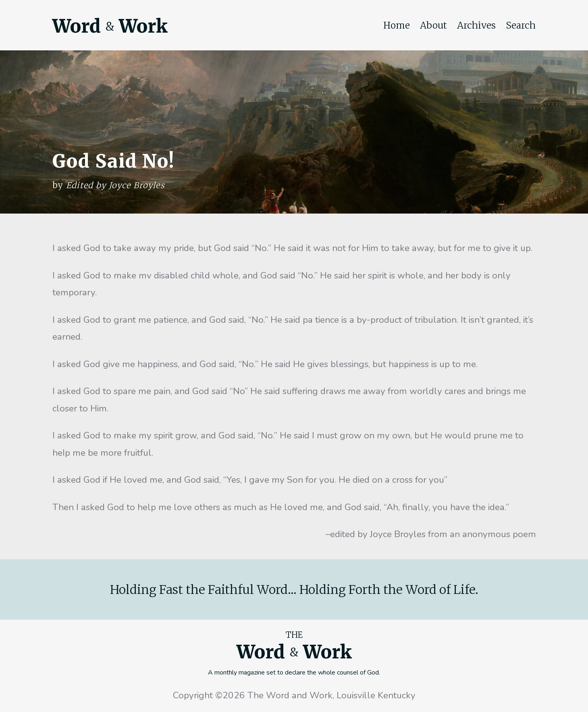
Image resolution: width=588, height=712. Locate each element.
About (433, 25)
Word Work (110, 26)
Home (397, 25)
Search (521, 25)
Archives (476, 25)
